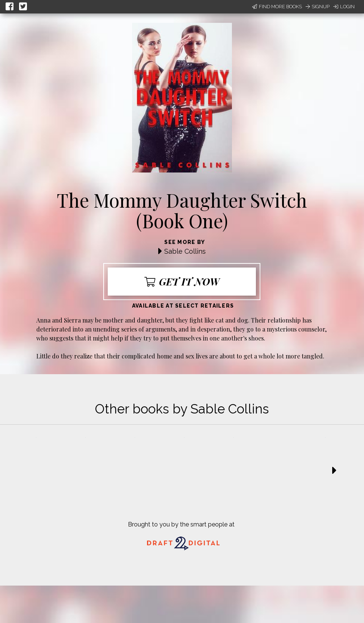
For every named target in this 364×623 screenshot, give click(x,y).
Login (344, 7)
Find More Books (277, 7)
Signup (318, 7)
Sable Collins (185, 251)
